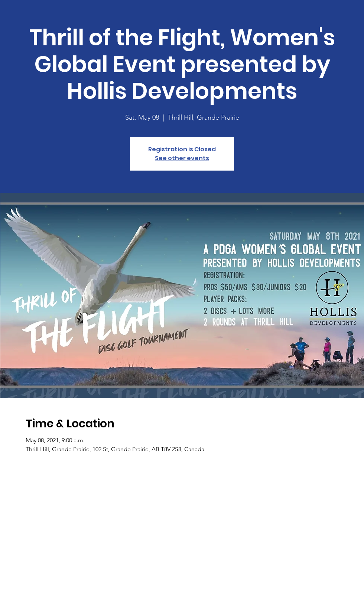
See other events (182, 158)
